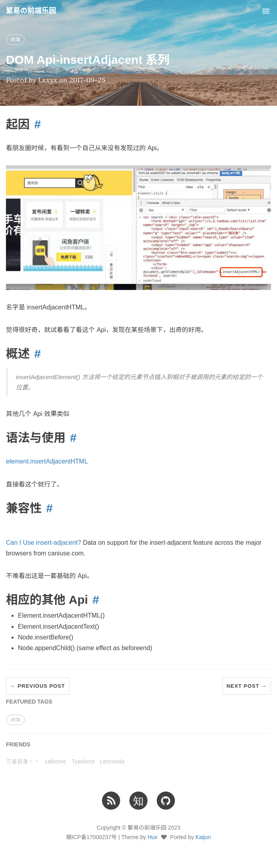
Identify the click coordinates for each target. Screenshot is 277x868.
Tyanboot (83, 761)
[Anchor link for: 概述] (35, 354)
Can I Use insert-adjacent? (43, 543)
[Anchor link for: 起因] (35, 124)
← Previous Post (38, 686)
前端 (15, 40)
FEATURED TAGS (29, 702)
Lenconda (112, 761)
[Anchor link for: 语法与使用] (71, 438)
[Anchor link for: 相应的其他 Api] (94, 600)
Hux (153, 837)
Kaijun (203, 837)
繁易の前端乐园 (31, 11)
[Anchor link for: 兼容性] (47, 508)
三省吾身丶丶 (23, 761)
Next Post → (247, 686)
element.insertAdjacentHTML (47, 461)
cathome (56, 761)
